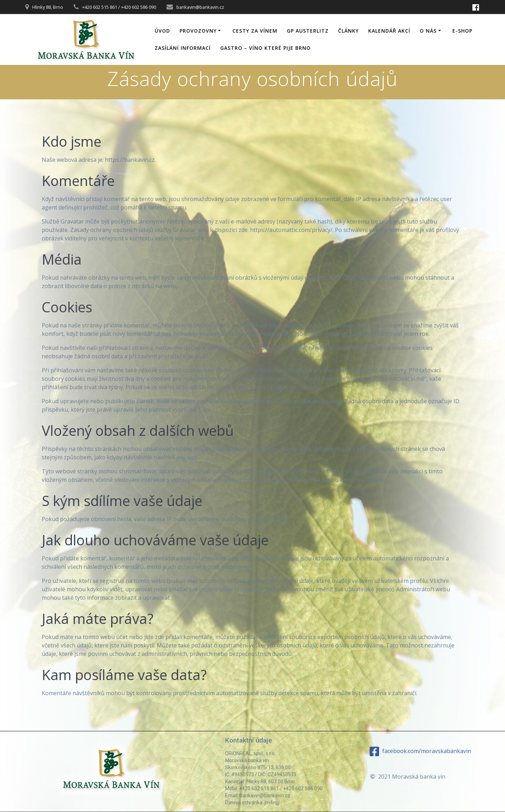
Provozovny (198, 31)
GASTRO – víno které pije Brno (265, 48)
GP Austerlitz (308, 31)
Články (348, 31)
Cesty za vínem (255, 31)
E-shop (462, 31)
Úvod (162, 31)
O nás (428, 31)
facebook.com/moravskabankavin (420, 751)
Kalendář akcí (389, 31)
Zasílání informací (183, 48)
